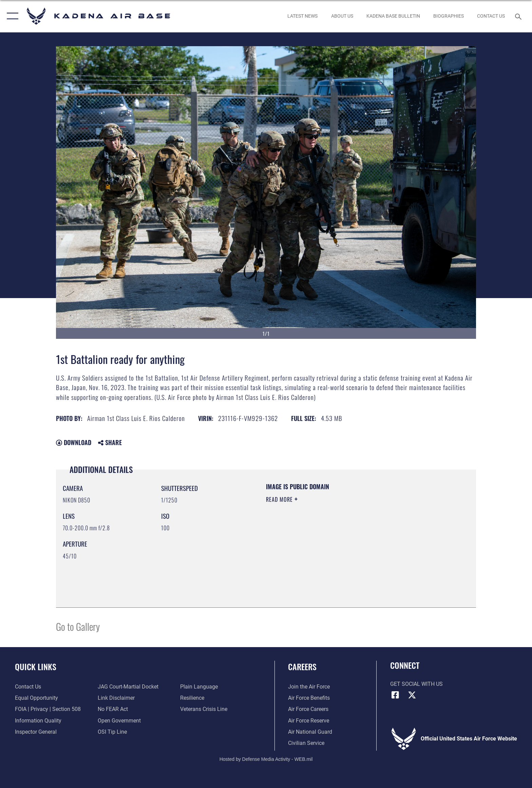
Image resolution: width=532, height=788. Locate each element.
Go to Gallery (78, 626)
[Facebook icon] (395, 695)
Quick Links (36, 667)
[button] (11, 16)
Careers (302, 667)
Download (74, 442)
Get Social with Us (416, 684)
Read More (280, 499)
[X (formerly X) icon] (412, 695)
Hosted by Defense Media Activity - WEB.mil (266, 759)
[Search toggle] (519, 16)
